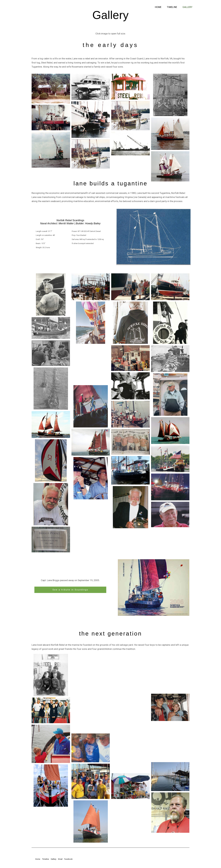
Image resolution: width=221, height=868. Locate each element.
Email (61, 859)
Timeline (173, 7)
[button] (51, 89)
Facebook (70, 859)
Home (160, 7)
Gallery (188, 7)
